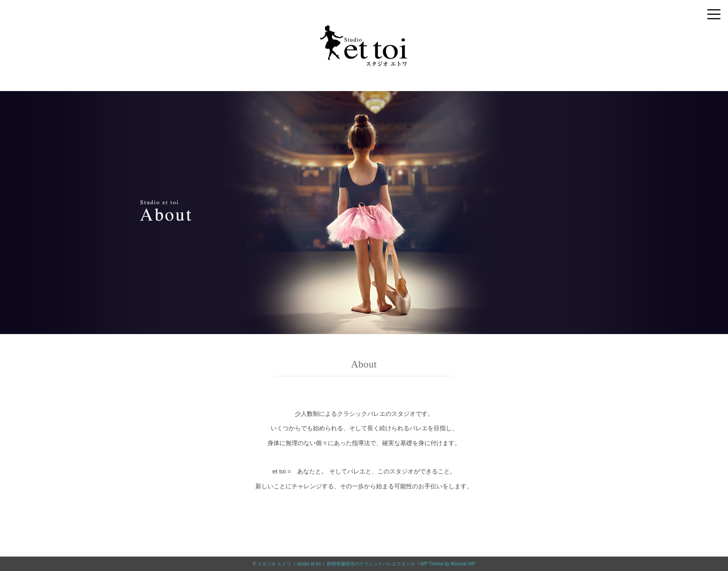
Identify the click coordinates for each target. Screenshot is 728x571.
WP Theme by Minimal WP (448, 564)
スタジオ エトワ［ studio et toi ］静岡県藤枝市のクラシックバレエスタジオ (336, 564)
